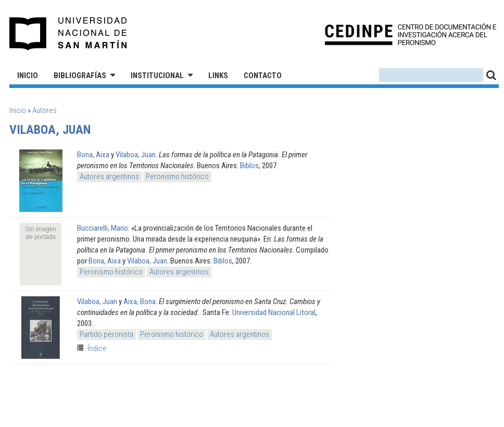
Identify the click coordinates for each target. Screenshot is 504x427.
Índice (97, 348)
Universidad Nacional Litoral (274, 312)
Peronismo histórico (177, 177)
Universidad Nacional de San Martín (68, 34)
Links (218, 76)
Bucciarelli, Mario (103, 228)
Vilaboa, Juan (136, 155)
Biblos (249, 166)
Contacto (263, 76)
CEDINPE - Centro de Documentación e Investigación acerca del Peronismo (411, 34)
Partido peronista (106, 334)
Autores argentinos (109, 177)
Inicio (28, 76)
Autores (45, 110)
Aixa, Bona (140, 302)
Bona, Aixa (93, 155)
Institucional (157, 76)
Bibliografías (80, 76)
